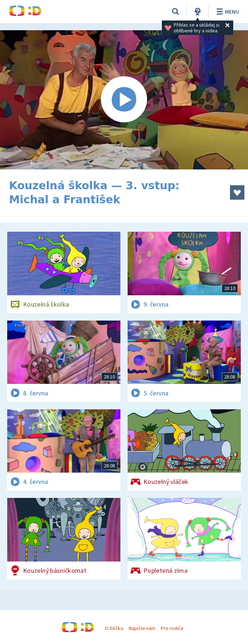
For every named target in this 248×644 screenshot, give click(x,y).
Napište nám (142, 628)
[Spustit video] (124, 100)
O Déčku (114, 628)
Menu (227, 12)
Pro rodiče (172, 628)
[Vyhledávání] (176, 12)
